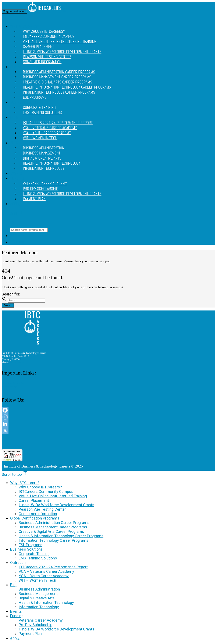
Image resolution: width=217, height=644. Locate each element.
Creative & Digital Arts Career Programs (51, 531)
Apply (15, 204)
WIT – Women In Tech (40, 138)
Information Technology (44, 168)
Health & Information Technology (46, 602)
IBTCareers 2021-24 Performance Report (53, 567)
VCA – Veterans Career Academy (46, 571)
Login (18, 242)
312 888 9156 (16, 362)
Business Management (38, 594)
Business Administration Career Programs (54, 523)
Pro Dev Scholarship (35, 625)
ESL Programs (35, 97)
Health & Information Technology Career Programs (61, 536)
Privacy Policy (9, 386)
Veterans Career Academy (41, 620)
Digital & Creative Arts (37, 598)
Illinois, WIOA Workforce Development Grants (62, 194)
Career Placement (34, 500)
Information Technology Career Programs (59, 92)
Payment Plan (34, 199)
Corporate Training (34, 554)
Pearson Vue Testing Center (42, 509)
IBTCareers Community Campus (46, 492)
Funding (17, 179)
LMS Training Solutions (42, 113)
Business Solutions (26, 549)
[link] (108, 442)
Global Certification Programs (35, 518)
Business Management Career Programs (53, 527)
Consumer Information (42, 62)
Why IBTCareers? (25, 483)
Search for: (11, 294)
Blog (14, 143)
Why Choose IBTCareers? (40, 487)
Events (16, 174)
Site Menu (13, 214)
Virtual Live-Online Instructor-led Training (60, 42)
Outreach (18, 118)
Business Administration (39, 589)
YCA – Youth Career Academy (44, 576)
